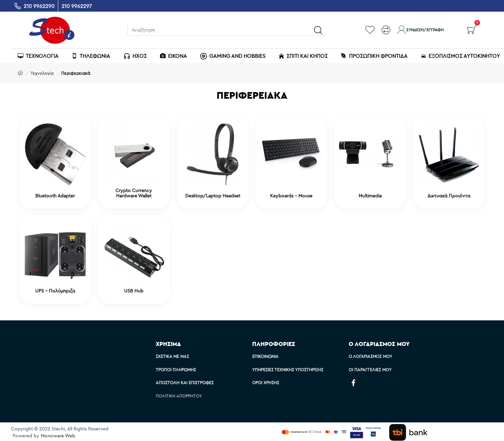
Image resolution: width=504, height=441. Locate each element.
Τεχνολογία (42, 73)
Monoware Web (58, 436)
